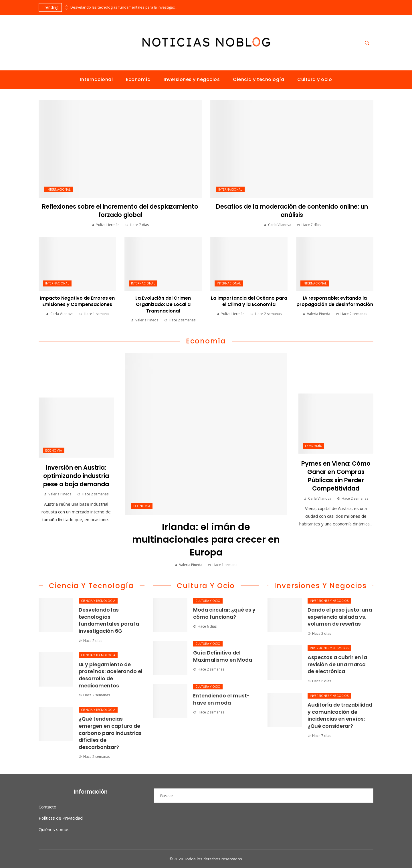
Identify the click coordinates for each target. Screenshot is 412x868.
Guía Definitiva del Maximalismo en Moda (223, 656)
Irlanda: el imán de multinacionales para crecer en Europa (206, 540)
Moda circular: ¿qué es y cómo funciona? (224, 613)
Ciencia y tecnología (98, 601)
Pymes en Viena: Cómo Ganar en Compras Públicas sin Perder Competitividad (336, 476)
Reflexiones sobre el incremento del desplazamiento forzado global (120, 211)
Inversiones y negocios (329, 601)
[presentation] (66, 6)
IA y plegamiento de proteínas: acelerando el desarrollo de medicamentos (111, 675)
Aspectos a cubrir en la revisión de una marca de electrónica (337, 664)
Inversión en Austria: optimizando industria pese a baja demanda (76, 476)
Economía (142, 506)
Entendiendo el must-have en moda (221, 699)
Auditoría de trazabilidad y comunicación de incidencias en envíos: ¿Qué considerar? (340, 715)
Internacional (59, 189)
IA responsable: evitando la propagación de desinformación (335, 301)
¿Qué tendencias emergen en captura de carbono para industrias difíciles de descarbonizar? (110, 733)
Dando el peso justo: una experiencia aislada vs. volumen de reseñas (340, 617)
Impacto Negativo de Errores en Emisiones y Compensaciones (77, 301)
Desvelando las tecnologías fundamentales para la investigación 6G (125, 7)
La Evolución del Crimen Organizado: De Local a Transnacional (163, 305)
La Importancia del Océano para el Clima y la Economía (249, 301)
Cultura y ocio (208, 601)
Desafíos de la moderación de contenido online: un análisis (292, 211)
